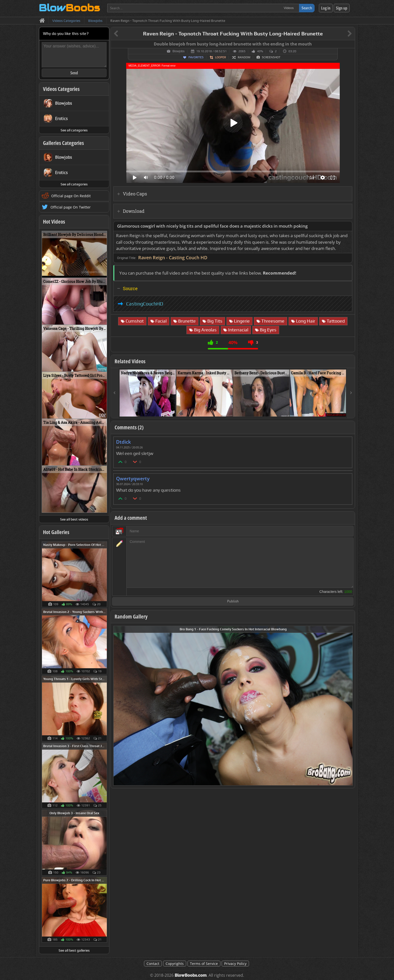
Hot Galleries (56, 532)
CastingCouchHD (145, 304)
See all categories (74, 130)
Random (244, 57)
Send (74, 73)
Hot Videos (54, 222)
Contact (153, 964)
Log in (326, 8)
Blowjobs (178, 51)
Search (307, 8)
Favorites (196, 57)
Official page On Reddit (71, 196)
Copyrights (175, 964)
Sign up (342, 8)
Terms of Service (204, 964)
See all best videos (74, 519)
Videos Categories (61, 89)
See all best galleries (74, 950)
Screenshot (271, 57)
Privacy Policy (235, 964)
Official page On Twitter (71, 207)
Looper (220, 57)
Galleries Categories (63, 143)
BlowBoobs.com (191, 975)
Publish (233, 602)
